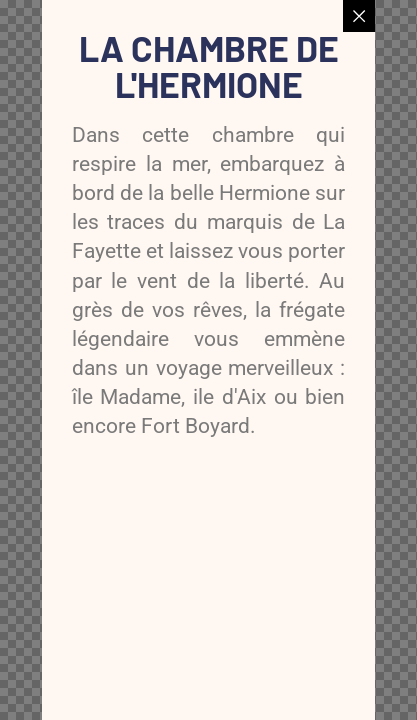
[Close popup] (359, 16)
